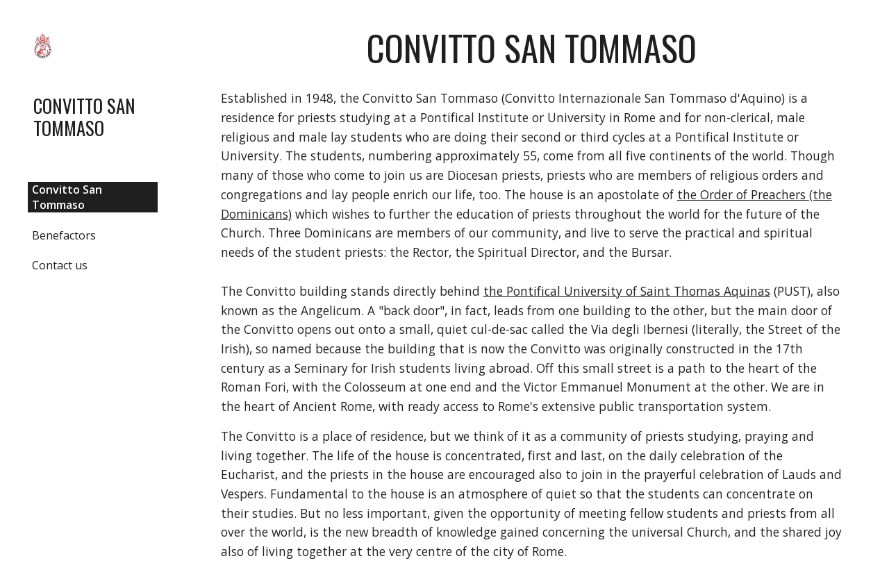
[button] (872, 19)
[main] (532, 48)
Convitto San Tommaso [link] (67, 197)
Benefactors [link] (64, 235)
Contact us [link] (60, 265)
